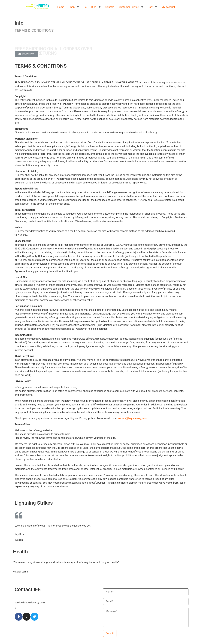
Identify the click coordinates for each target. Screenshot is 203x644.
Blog (94, 7)
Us (85, 7)
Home (61, 7)
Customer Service (129, 7)
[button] (26, 54)
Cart (150, 7)
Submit (110, 633)
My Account (168, 7)
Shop (72, 7)
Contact (110, 7)
